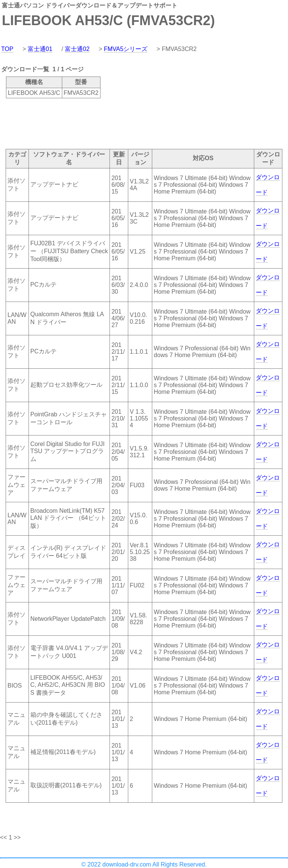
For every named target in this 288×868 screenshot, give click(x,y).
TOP (7, 49)
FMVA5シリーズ (126, 49)
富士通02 (77, 49)
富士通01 (40, 49)
